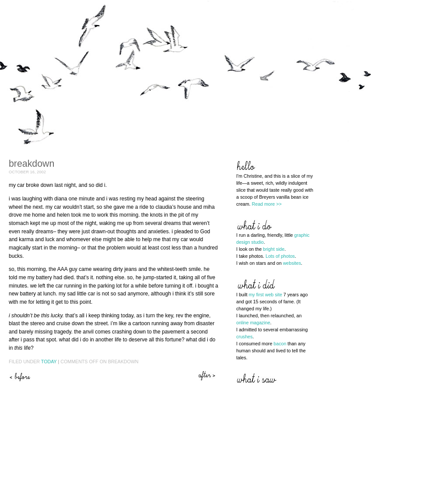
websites (292, 263)
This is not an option (208, 376)
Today (49, 362)
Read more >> (267, 204)
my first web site (265, 295)
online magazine (253, 323)
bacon (280, 344)
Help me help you (20, 376)
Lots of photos (280, 256)
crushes (244, 337)
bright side (274, 249)
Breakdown (31, 164)
